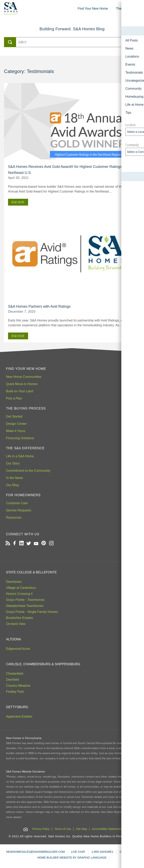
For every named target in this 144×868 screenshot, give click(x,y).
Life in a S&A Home (20, 456)
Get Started (14, 416)
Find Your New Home (93, 9)
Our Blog (12, 485)
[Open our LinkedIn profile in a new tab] (21, 544)
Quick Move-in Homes (22, 384)
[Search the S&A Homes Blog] (70, 42)
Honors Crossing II (19, 594)
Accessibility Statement (106, 829)
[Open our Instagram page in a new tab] (51, 544)
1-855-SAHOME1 (102, 852)
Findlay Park (15, 692)
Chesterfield (15, 674)
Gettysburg (17, 707)
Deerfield (12, 680)
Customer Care (17, 503)
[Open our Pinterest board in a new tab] (44, 544)
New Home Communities (24, 377)
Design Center (16, 424)
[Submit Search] (10, 42)
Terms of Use (63, 829)
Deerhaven (14, 582)
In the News (14, 478)
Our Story (13, 463)
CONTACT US (129, 852)
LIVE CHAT (78, 852)
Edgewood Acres (18, 649)
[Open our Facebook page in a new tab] (14, 544)
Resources (14, 518)
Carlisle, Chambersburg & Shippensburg (43, 664)
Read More (18, 202)
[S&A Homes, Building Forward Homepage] (11, 9)
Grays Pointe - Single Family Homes (32, 612)
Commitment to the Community (28, 471)
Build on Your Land (19, 391)
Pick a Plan (14, 398)
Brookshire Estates (19, 618)
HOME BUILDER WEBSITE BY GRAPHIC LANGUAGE (72, 858)
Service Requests (19, 510)
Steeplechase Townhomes (25, 606)
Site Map (82, 829)
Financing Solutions (20, 438)
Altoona (14, 639)
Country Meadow (18, 686)
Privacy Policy (41, 829)
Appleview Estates (19, 716)
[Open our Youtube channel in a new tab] (36, 544)
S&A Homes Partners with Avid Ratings (39, 306)
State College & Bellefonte (31, 572)
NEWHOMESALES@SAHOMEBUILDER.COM (35, 852)
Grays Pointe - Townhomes (25, 600)
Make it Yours (16, 431)
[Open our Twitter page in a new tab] (29, 544)
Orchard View (16, 624)
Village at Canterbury (21, 588)
